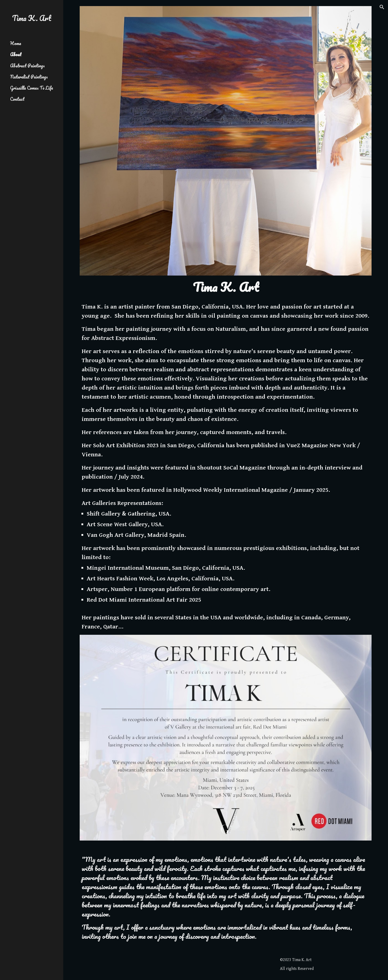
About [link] (16, 54)
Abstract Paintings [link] (27, 66)
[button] (382, 7)
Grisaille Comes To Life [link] (32, 88)
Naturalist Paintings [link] (29, 77)
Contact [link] (17, 99)
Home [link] (16, 43)
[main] (226, 287)
